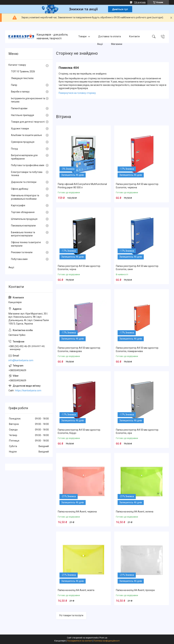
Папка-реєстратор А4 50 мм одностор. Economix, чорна (79, 268)
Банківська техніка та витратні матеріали (23, 234)
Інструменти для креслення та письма (28, 100)
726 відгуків (140, 2)
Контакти (134, 37)
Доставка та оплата (110, 37)
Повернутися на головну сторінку (77, 93)
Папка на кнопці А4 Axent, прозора (135, 590)
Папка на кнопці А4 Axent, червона (77, 512)
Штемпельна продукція (24, 219)
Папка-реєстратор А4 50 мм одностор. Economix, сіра (137, 431)
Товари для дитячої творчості (28, 122)
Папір (14, 85)
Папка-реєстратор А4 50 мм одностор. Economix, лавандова (79, 350)
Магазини (117, 44)
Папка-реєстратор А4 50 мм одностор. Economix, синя (137, 268)
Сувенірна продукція (23, 142)
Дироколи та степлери (24, 182)
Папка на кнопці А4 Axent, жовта (76, 590)
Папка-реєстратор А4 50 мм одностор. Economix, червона (137, 186)
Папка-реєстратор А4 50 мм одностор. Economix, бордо (79, 431)
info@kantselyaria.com (21, 360)
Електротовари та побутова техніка (27, 174)
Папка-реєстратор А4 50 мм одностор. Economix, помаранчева (137, 350)
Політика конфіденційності (107, 641)
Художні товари (20, 129)
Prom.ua (103, 638)
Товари (82, 37)
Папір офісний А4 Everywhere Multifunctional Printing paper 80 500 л (82, 186)
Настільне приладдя (23, 115)
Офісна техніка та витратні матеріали (26, 244)
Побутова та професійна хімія (28, 165)
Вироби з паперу (20, 92)
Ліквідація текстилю (22, 78)
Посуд (14, 149)
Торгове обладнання (23, 212)
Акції (100, 44)
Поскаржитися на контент (80, 641)
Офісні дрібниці (20, 189)
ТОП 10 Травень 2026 (23, 71)
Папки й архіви (19, 108)
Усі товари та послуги (71, 615)
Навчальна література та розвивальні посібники (25, 197)
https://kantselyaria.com (28, 390)
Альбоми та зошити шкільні (26, 135)
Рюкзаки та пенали (22, 252)
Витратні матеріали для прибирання (24, 157)
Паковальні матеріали (23, 226)
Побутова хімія (19, 259)
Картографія (18, 205)
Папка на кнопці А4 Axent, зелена (135, 512)
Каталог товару (17, 65)
